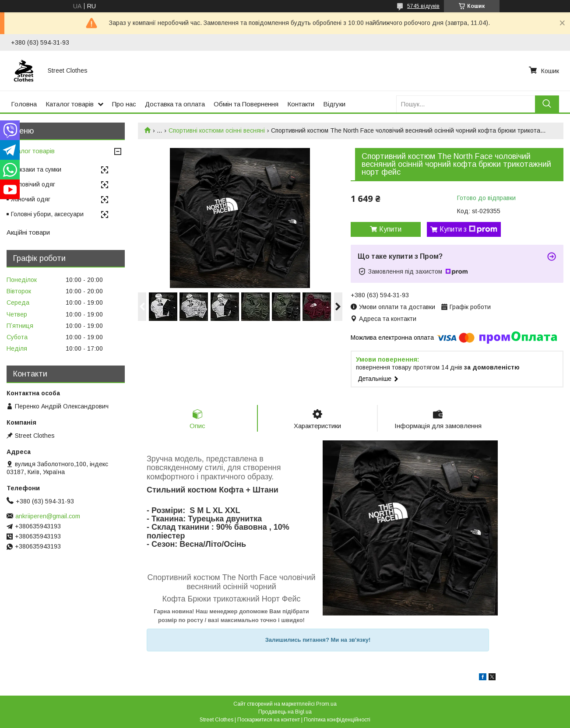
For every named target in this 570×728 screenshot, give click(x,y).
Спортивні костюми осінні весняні (217, 130)
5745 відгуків (423, 6)
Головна (24, 104)
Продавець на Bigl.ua (285, 712)
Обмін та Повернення (246, 104)
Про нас (124, 104)
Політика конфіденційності (337, 720)
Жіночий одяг (31, 199)
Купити (390, 229)
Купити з (468, 229)
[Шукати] (547, 104)
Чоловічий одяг (33, 184)
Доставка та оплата (175, 104)
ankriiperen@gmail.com (48, 516)
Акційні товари (28, 232)
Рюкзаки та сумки (36, 169)
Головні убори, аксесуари (47, 214)
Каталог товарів (70, 104)
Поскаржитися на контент (269, 720)
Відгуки (334, 104)
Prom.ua (326, 704)
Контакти (301, 104)
